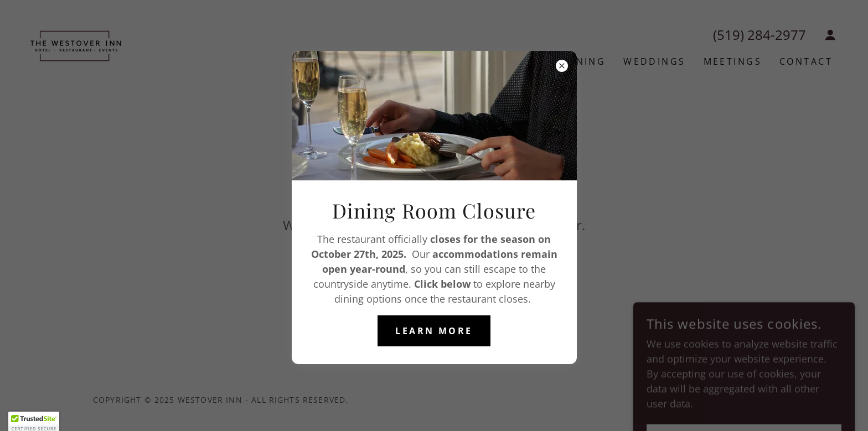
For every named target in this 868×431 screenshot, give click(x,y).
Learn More (434, 331)
